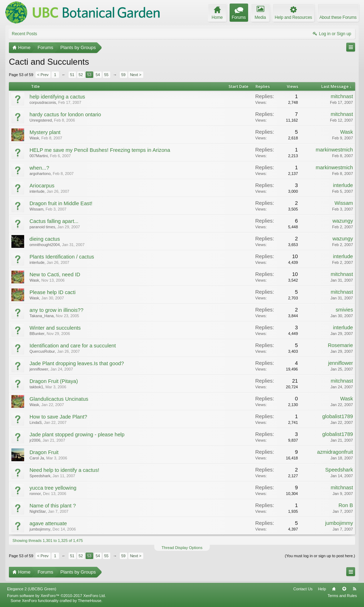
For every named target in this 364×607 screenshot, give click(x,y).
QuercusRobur (42, 351)
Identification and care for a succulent (73, 346)
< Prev (43, 75)
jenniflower (39, 369)
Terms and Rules (342, 596)
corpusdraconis (43, 102)
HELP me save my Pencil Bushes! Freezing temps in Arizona (100, 150)
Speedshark (40, 476)
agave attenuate (48, 523)
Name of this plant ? (53, 506)
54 (98, 75)
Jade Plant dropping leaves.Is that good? (77, 363)
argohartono (40, 174)
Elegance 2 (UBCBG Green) (32, 589)
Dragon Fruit (44, 452)
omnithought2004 (45, 245)
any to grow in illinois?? (57, 310)
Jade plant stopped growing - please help (77, 435)
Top (344, 589)
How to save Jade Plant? (58, 417)
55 (106, 75)
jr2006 (35, 440)
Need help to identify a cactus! (64, 470)
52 (81, 75)
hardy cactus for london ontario (65, 115)
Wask (34, 138)
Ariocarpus (42, 186)
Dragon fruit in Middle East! (61, 203)
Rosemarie (340, 345)
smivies (344, 310)
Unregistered (41, 120)
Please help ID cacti (53, 292)
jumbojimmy (40, 529)
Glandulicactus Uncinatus (59, 399)
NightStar (38, 511)
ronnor (35, 494)
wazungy (343, 221)
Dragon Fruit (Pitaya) (54, 381)
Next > (136, 75)
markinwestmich (334, 150)
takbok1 (36, 387)
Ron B (346, 505)
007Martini (39, 156)
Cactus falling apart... (54, 221)
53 (89, 75)
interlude (37, 191)
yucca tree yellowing (53, 488)
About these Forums (338, 17)
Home (334, 589)
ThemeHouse (90, 601)
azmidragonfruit (335, 452)
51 (72, 75)
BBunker (37, 334)
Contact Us (303, 589)
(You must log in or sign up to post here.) (320, 556)
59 (123, 75)
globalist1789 (338, 416)
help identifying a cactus (57, 97)
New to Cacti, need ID (55, 275)
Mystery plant (45, 132)
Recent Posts (24, 34)
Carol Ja (37, 458)
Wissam (36, 209)
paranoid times (42, 227)
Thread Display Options (182, 548)
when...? (39, 168)
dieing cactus (45, 239)
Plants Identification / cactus (62, 257)
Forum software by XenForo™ (57, 596)
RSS (354, 589)
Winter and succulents (55, 328)
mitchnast (342, 96)
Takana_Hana (42, 316)
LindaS (36, 422)
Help (322, 589)
